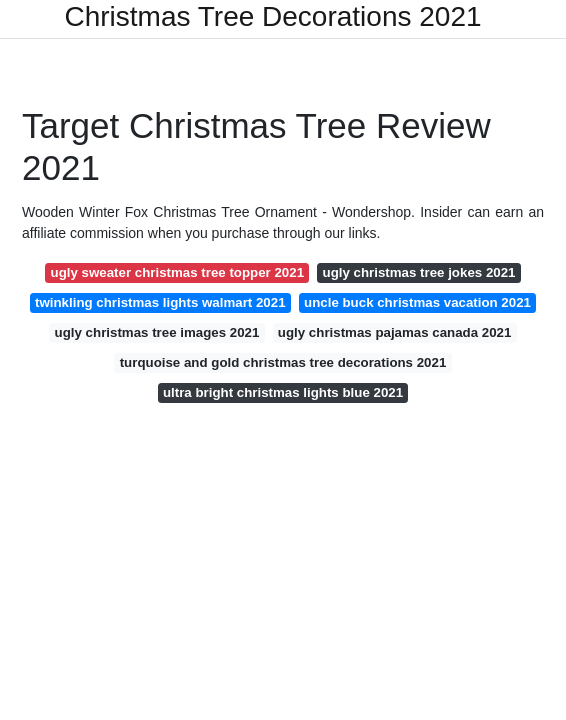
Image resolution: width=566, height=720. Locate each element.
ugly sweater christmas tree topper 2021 (178, 272)
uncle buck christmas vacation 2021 (417, 302)
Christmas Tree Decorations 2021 (272, 17)
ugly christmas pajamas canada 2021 (395, 332)
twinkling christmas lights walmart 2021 (160, 302)
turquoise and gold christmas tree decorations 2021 (283, 362)
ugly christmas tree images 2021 (157, 332)
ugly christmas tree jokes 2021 (419, 272)
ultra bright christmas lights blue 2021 (283, 392)
